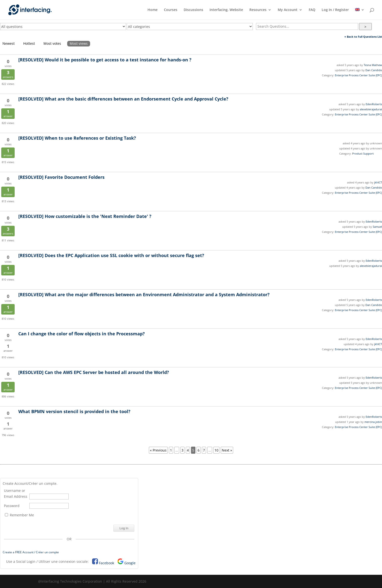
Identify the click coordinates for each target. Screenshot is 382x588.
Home (153, 10)
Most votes (52, 43)
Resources (258, 10)
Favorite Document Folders (61, 177)
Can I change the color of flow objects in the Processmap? (82, 334)
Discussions (193, 10)
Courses (171, 10)
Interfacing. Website (226, 10)
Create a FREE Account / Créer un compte (31, 552)
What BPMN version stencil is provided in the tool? (74, 411)
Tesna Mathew (373, 65)
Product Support (363, 153)
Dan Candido (374, 70)
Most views (79, 43)
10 (216, 450)
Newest (9, 43)
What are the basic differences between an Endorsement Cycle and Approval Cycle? (123, 99)
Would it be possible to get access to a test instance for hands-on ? (105, 60)
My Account (288, 10)
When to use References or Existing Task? (77, 138)
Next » (227, 450)
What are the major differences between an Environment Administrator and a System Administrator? (144, 294)
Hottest (29, 43)
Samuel (377, 227)
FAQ (312, 10)
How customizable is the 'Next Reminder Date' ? (85, 216)
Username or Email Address (16, 493)
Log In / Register (335, 10)
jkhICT (378, 182)
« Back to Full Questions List (363, 37)
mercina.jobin (373, 422)
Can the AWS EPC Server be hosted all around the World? (94, 372)
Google (130, 563)
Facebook (106, 563)
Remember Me (19, 515)
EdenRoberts (374, 104)
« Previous (158, 450)
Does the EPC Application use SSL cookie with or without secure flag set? (111, 255)
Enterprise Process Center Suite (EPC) (358, 75)
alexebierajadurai (371, 109)
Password (12, 506)
